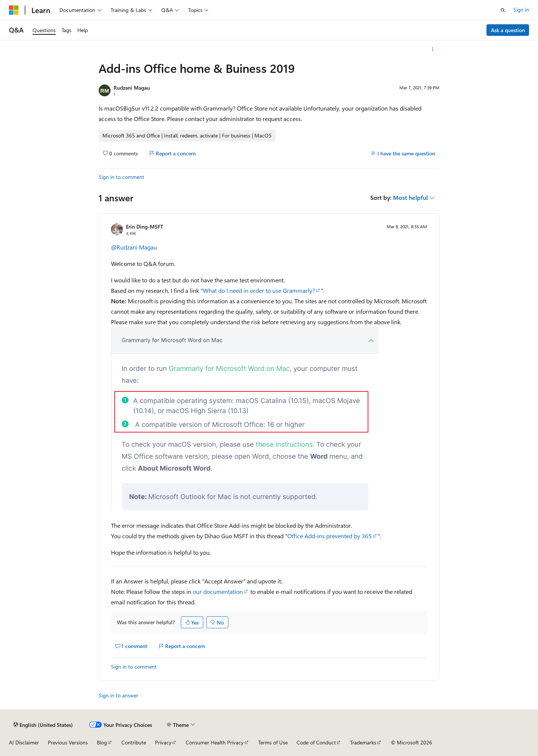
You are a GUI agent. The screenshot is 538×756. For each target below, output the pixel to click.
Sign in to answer (118, 695)
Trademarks (363, 742)
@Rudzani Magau (134, 247)
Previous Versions (68, 742)
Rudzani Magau (132, 88)
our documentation (218, 591)
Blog (102, 742)
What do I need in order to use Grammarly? (259, 290)
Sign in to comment (121, 177)
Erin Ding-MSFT (145, 227)
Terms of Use (273, 742)
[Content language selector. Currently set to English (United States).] (43, 725)
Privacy (163, 742)
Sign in (521, 10)
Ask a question (508, 30)
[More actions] (433, 49)
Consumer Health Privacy (215, 742)
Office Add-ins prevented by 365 (330, 536)
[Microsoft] (14, 10)
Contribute (134, 742)
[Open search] (503, 10)
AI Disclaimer (24, 742)
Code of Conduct (316, 742)
